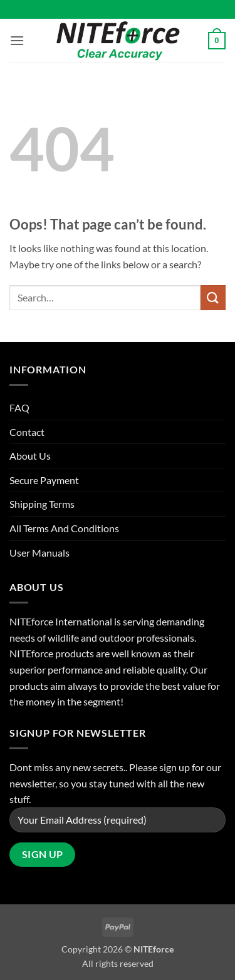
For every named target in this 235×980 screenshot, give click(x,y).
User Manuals (39, 553)
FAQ (19, 407)
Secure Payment (44, 480)
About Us (30, 456)
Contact (27, 432)
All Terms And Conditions (64, 528)
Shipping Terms (42, 504)
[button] (17, 40)
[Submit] (213, 297)
